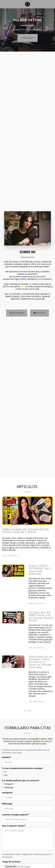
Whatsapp (9, 790)
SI (5, 775)
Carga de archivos (11, 864)
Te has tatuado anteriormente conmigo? (23, 771)
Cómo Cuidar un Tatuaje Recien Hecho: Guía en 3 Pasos (25, 533)
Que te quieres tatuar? (13, 829)
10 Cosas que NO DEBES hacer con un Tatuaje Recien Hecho (41, 619)
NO (6, 778)
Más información (11, 558)
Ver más (27, 713)
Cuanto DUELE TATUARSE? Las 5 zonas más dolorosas (40, 572)
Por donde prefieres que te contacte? (21, 783)
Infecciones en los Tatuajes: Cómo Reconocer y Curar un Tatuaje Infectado (41, 665)
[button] (3, 4)
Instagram (9, 787)
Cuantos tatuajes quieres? (15, 817)
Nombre (6, 760)
